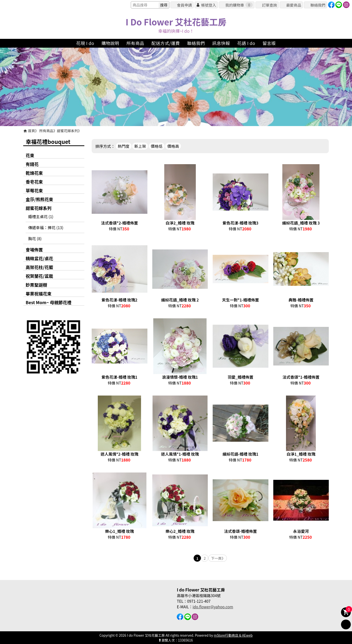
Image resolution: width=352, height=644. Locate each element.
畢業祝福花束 (39, 294)
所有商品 (46, 131)
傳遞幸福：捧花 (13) (46, 227)
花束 (30, 155)
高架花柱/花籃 (39, 267)
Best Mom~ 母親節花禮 (49, 302)
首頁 (31, 131)
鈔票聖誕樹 (36, 285)
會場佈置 (34, 250)
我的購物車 (239, 5)
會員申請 (184, 5)
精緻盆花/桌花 (39, 258)
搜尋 (164, 5)
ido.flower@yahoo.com (213, 607)
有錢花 (32, 164)
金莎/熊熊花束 (39, 199)
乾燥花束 (34, 173)
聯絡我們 (318, 5)
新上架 (140, 146)
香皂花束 (34, 182)
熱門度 (124, 146)
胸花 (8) (35, 238)
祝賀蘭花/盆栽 (39, 276)
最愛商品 (294, 5)
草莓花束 (34, 190)
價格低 (157, 146)
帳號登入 (209, 5)
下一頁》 (218, 558)
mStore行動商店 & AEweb (233, 635)
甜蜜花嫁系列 (67, 131)
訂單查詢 (269, 5)
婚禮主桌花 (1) (41, 216)
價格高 (173, 146)
